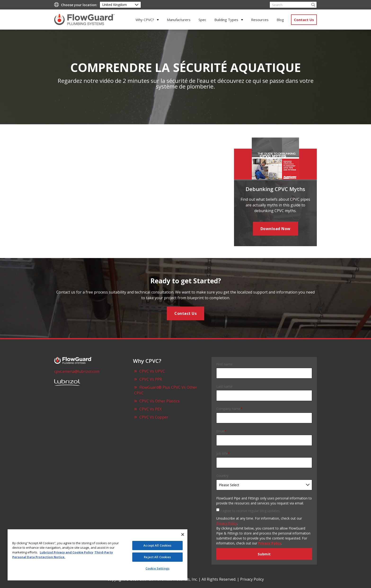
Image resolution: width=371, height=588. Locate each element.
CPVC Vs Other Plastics (159, 401)
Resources (260, 20)
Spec (202, 20)
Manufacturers (179, 20)
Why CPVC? (145, 20)
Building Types (226, 20)
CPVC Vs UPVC (152, 371)
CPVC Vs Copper (154, 417)
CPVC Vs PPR (151, 379)
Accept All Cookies (157, 545)
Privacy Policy (227, 523)
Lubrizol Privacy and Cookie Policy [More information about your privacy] (66, 552)
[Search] (293, 5)
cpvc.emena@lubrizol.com (77, 371)
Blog (280, 20)
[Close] (183, 535)
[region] (97, 555)
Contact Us (304, 20)
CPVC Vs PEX (150, 409)
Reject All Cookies (157, 557)
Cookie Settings (157, 568)
